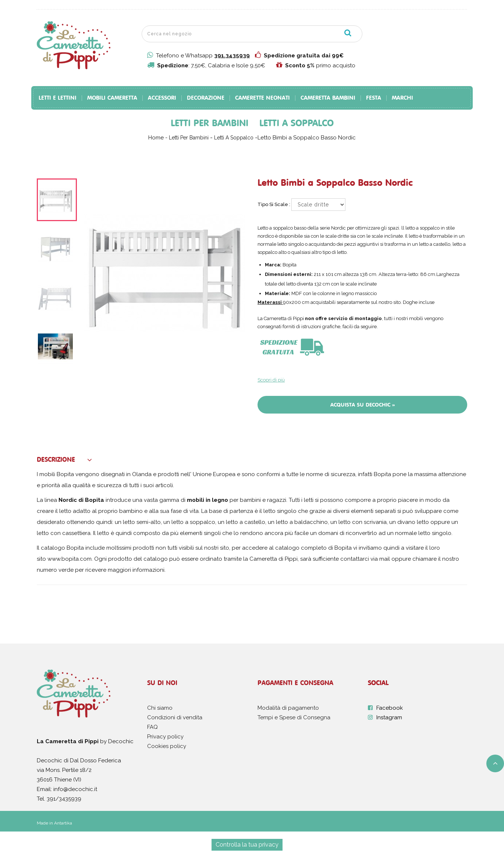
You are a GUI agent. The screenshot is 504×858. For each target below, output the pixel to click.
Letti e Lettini (58, 98)
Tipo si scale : (274, 204)
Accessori (162, 98)
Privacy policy (165, 737)
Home (156, 138)
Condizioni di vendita (175, 717)
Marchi (402, 98)
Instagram (389, 717)
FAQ (152, 727)
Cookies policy (167, 746)
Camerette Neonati (262, 98)
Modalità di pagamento (288, 708)
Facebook (390, 708)
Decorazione (206, 98)
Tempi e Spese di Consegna (294, 717)
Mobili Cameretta (112, 98)
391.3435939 (232, 56)
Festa (374, 98)
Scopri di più (271, 380)
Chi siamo (160, 708)
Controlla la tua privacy (247, 845)
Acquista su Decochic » (363, 405)
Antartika (63, 823)
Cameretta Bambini (328, 98)
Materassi (270, 302)
